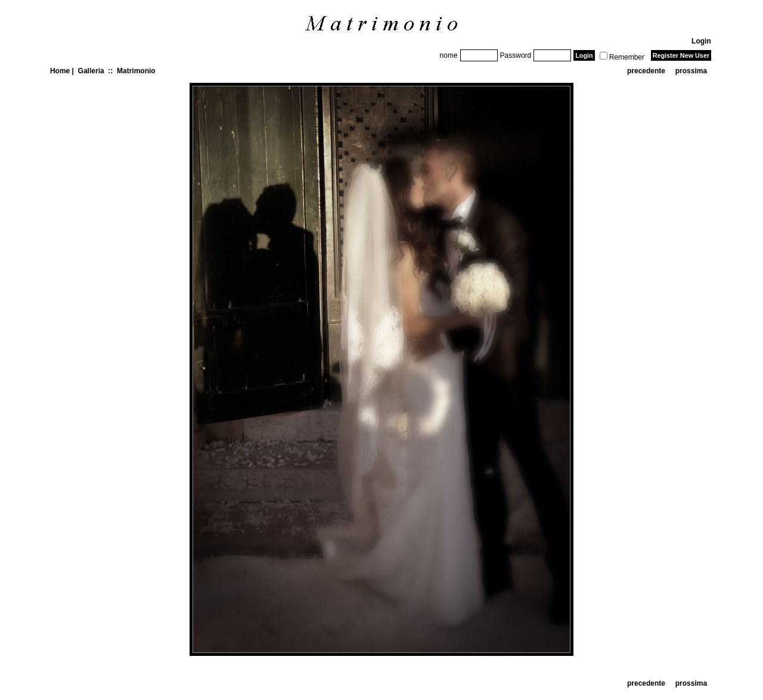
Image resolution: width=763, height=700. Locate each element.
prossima (691, 71)
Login (701, 41)
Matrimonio (136, 71)
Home (60, 71)
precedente (646, 71)
